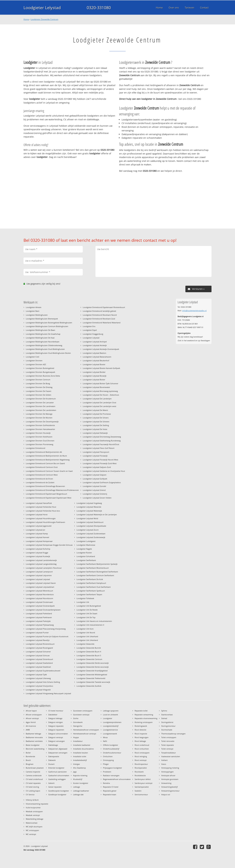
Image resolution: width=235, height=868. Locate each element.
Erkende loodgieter (56, 768)
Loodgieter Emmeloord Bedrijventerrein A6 (44, 452)
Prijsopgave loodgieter (112, 768)
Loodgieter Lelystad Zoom (88, 530)
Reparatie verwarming (144, 715)
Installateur (78, 741)
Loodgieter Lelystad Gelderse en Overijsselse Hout (104, 471)
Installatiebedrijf (80, 760)
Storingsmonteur (168, 726)
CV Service (30, 794)
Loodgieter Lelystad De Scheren (96, 422)
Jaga (75, 772)
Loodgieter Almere (34, 307)
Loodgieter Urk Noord (86, 633)
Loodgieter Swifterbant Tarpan (89, 594)
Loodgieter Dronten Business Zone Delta (43, 376)
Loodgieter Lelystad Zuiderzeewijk (91, 537)
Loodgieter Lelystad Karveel (37, 537)
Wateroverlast (32, 823)
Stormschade (167, 730)
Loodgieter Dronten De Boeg (38, 383)
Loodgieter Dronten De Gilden (39, 395)
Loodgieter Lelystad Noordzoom (39, 598)
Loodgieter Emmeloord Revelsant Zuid (99, 319)
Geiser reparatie (55, 787)
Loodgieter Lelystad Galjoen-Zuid (97, 467)
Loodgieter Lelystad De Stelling (96, 425)
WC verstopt (31, 834)
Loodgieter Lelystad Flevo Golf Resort (99, 448)
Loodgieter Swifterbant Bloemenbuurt (93, 568)
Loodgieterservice (110, 730)
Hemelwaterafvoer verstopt (85, 734)
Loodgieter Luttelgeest (86, 541)
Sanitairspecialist (142, 787)
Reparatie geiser (110, 791)
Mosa (105, 737)
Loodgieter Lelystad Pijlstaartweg (40, 625)
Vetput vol (166, 794)
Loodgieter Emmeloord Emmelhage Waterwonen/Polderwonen (52, 490)
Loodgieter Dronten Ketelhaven (39, 437)
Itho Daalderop (79, 768)
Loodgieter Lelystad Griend (94, 490)
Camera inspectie (33, 772)
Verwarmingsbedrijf (169, 787)
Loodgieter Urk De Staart (87, 613)
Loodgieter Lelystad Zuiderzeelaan (91, 534)
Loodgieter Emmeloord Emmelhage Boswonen (45, 486)
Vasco (164, 764)
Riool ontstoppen (142, 753)
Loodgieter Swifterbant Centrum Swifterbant (95, 575)
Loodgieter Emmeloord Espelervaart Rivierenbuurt (104, 307)
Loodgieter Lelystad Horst (37, 514)
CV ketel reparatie (33, 783)
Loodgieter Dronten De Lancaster (40, 403)
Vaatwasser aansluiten (171, 756)
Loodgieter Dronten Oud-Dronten (40, 441)
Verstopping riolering (170, 768)
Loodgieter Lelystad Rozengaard (39, 648)
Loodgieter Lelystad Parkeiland (39, 613)
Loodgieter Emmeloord (35, 448)
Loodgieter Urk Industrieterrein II (90, 625)
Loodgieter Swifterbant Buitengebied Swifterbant (97, 572)
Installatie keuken (81, 753)
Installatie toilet (80, 756)
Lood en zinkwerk (110, 715)
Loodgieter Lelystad (42, 7)
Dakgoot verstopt (56, 737)
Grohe (76, 718)
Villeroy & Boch (32, 800)
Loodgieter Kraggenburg (93, 334)
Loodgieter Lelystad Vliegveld (38, 690)
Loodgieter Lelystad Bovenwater (96, 387)
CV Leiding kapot (33, 791)
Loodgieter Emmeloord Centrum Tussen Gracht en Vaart (49, 471)
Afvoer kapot (31, 711)
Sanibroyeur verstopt (144, 783)
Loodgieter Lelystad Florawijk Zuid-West (100, 463)
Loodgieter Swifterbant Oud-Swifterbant (94, 587)
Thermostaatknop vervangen (173, 734)
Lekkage (77, 787)
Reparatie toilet (141, 711)
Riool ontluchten (142, 749)
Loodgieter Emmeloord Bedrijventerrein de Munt (46, 456)
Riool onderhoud (142, 745)
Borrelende (30, 756)
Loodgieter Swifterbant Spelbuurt (91, 591)
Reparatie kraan (110, 794)
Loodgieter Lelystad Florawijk (95, 456)
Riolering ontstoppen (144, 722)
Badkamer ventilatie (34, 741)
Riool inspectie (141, 734)
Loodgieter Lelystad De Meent (95, 410)
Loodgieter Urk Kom (85, 629)
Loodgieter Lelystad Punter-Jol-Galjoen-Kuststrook (47, 636)
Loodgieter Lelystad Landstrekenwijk (41, 560)
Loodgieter (108, 718)
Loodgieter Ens (89, 326)
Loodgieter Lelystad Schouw (38, 655)
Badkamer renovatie (34, 737)
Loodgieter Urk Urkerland (87, 640)
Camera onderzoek (34, 775)
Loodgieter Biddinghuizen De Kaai (40, 338)
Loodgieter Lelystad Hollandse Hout (41, 507)
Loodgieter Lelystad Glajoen (95, 475)
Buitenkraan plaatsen (35, 768)
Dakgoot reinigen (56, 722)
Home (26, 19)
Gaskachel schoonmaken (59, 775)
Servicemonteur (141, 794)
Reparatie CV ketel (111, 787)
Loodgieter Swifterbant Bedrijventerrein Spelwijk (97, 564)
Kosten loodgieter (81, 783)
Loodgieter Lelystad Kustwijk (38, 556)
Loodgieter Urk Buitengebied (89, 606)
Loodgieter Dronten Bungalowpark (40, 372)
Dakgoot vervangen (57, 741)
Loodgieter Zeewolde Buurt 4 (89, 652)
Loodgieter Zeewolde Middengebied (92, 675)
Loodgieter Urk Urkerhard (87, 636)
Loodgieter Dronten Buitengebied (40, 368)
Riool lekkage (140, 741)
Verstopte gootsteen (170, 779)
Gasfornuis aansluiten (58, 772)
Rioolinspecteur (141, 764)
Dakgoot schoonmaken (58, 734)
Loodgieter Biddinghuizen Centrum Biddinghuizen (47, 326)
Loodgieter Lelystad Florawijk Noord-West (100, 460)
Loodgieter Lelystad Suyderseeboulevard (43, 671)
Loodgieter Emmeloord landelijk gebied (99, 311)
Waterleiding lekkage (35, 819)
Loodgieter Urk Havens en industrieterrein (94, 621)
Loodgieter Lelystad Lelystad (38, 579)
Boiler (28, 753)
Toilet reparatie (168, 745)
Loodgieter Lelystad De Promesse (97, 414)
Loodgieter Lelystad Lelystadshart (40, 587)
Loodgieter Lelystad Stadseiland (39, 663)
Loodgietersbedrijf (111, 726)
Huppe (76, 737)
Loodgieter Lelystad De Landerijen (97, 399)
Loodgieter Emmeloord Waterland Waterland (102, 323)
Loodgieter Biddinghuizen (37, 315)
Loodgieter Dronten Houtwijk (38, 433)
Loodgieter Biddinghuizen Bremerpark (42, 319)
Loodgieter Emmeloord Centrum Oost (42, 467)
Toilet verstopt (167, 749)
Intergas (76, 764)
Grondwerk (78, 722)
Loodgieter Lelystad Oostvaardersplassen (43, 610)
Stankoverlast (167, 715)
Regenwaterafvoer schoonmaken (117, 779)
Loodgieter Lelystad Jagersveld (39, 526)
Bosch (28, 760)
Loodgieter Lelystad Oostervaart (39, 602)
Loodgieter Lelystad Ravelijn (38, 640)
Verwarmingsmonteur (170, 791)
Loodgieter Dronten (34, 360)
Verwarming (166, 783)
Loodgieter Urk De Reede (87, 610)
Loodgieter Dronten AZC (36, 364)
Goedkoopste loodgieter (59, 791)
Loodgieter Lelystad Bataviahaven (97, 357)
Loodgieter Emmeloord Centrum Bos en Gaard (45, 463)
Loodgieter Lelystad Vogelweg (89, 503)
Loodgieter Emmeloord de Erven (39, 479)
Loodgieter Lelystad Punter (37, 633)
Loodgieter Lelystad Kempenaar (39, 541)
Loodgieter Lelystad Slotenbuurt (39, 659)
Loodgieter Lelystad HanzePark (39, 503)
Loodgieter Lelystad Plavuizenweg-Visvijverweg (46, 629)
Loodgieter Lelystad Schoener (38, 652)
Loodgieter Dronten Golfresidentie (40, 425)
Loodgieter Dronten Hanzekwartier (40, 429)
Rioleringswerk (141, 726)
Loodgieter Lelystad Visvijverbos (39, 686)
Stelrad (164, 718)
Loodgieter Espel (90, 330)
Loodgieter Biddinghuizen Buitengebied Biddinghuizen (49, 323)
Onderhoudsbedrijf (111, 749)
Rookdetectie (140, 775)
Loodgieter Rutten (84, 553)
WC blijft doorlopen (34, 827)
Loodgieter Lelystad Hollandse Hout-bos (43, 511)
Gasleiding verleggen (57, 779)
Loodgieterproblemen (112, 722)
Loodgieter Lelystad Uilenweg (38, 678)
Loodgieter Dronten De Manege (39, 414)
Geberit (51, 783)
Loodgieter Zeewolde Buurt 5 (89, 655)
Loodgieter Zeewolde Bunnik (89, 648)
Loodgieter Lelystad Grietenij (95, 494)
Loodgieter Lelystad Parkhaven (39, 617)
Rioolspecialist (141, 768)
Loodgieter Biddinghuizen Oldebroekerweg (44, 345)
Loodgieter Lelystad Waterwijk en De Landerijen (97, 514)
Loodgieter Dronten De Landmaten (41, 406)
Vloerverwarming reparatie (37, 804)
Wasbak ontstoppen (34, 811)
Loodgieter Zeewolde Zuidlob (89, 686)
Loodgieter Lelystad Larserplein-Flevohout (44, 568)
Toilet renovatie (168, 741)
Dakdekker (53, 715)
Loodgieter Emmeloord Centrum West (42, 475)
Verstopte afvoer (168, 775)
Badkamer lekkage (33, 734)
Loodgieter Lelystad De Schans (96, 418)
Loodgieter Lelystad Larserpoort (39, 572)
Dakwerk (52, 760)
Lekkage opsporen (111, 711)
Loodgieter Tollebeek (85, 598)
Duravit (51, 764)
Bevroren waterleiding (35, 749)
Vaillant (164, 760)
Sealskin (138, 791)
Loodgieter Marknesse (86, 545)
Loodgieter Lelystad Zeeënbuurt (90, 522)
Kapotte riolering (80, 775)
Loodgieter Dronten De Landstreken (41, 410)
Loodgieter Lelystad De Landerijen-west (99, 406)
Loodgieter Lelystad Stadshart (38, 667)
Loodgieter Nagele (84, 549)
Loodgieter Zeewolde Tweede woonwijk (93, 682)
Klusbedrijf (78, 779)
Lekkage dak (78, 794)
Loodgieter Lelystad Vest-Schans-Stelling (43, 682)
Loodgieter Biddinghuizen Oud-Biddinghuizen (45, 349)
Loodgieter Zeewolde (85, 644)
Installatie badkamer (82, 745)
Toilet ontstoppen (169, 737)
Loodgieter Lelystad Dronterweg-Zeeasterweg (102, 437)
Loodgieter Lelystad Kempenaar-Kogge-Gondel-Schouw (49, 545)
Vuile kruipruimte (33, 808)
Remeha (106, 783)
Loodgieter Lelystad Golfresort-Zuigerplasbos (102, 482)
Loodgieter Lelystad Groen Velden (97, 498)
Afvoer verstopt (32, 718)
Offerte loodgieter (110, 745)
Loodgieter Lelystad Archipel (95, 342)
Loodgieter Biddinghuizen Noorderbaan (43, 342)
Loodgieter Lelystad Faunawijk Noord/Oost (101, 444)
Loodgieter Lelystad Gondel (94, 486)
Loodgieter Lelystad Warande (89, 507)
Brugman (30, 764)
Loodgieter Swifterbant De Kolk (90, 579)
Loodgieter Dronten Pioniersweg (39, 444)
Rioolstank (139, 772)
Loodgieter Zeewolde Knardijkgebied (92, 671)
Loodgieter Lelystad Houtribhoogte (41, 518)
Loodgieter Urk (83, 602)
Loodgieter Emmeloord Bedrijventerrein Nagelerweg (48, 460)
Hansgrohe (78, 726)
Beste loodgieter (33, 745)
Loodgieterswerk (110, 734)
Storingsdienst (167, 722)
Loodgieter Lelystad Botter (94, 380)
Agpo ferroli (31, 722)
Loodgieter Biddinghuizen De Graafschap (43, 334)
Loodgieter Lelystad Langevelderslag (41, 564)
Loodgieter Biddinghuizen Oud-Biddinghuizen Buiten (48, 353)
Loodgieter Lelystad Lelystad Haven (41, 583)
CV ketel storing (32, 787)
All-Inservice (31, 726)
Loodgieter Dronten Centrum (38, 380)
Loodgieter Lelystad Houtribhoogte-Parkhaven (45, 522)
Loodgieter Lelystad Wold (87, 518)
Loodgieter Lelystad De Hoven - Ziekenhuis (101, 395)
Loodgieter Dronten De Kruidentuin (41, 399)
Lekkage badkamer (81, 791)
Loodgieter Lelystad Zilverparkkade (91, 526)
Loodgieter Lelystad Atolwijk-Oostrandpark (101, 349)
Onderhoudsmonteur (112, 753)
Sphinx (164, 711)
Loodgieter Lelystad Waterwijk (89, 511)
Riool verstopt (141, 760)
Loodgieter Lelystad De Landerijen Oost (99, 403)
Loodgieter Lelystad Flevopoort (96, 452)
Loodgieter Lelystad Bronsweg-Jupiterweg (100, 391)
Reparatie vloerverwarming (146, 718)
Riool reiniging (141, 756)
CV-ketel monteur (56, 711)
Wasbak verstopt (33, 815)
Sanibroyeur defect (143, 779)
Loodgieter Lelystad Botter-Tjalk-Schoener (100, 383)
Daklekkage (53, 745)
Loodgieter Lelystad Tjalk (36, 675)
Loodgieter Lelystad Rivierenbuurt (40, 644)
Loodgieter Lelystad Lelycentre (39, 575)
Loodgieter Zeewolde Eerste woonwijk (93, 667)
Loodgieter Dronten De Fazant (39, 391)
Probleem (107, 772)
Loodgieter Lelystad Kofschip (38, 549)
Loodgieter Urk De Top (86, 617)
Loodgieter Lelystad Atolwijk (95, 345)
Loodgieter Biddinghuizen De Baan (40, 330)
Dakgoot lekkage (55, 718)
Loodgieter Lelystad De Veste (95, 429)
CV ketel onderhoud (34, 779)
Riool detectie (140, 730)
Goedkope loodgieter (57, 794)
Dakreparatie (54, 756)
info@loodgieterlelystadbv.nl (194, 311)
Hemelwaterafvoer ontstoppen (86, 730)
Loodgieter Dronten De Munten (39, 418)
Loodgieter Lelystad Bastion (94, 353)
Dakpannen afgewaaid (58, 749)
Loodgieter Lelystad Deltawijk (95, 433)
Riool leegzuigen (142, 737)
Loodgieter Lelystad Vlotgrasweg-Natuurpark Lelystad (48, 693)
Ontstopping (108, 760)
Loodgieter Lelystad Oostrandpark (40, 606)
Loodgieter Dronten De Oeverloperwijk (42, 422)
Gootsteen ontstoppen (83, 711)
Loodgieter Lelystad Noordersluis (40, 594)
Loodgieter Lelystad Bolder (94, 372)
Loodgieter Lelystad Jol (35, 530)
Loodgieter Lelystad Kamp (37, 534)
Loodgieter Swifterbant (86, 560)
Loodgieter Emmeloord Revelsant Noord (100, 315)
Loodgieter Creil (32, 357)
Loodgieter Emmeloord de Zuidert (40, 482)
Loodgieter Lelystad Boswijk (95, 376)
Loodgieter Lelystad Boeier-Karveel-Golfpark (101, 368)
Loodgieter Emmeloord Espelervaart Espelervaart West (49, 498)
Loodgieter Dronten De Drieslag (39, 387)
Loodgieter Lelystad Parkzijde (38, 621)
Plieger (106, 764)
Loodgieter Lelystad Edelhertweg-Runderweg (102, 441)
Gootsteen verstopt (81, 715)
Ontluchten (108, 756)
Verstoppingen (167, 772)
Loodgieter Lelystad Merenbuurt (39, 591)
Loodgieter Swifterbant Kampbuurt (91, 583)
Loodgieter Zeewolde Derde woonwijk (93, 663)
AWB (28, 730)
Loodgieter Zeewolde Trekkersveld (91, 678)
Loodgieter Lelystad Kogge (37, 553)
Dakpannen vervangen (58, 753)
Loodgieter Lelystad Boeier (94, 364)
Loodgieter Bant (33, 311)
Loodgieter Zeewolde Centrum (44, 19)
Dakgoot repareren (56, 730)
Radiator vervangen (111, 775)
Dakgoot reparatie (56, 726)
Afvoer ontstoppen (34, 715)
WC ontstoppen (32, 830)
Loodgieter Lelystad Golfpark (95, 479)
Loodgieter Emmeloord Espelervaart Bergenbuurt (46, 494)
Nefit (105, 741)
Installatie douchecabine (83, 749)
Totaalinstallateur (168, 753)
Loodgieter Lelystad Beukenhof (96, 360)
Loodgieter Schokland (86, 556)
